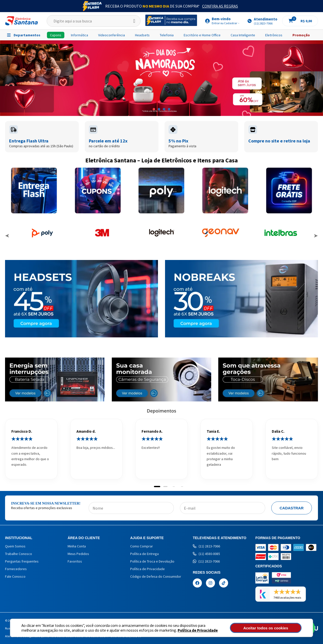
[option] (161, 78)
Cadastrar (292, 508)
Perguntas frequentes (22, 561)
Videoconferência (112, 35)
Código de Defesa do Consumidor (156, 576)
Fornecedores (16, 569)
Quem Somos (15, 546)
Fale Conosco (15, 576)
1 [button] (154, 109)
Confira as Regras (220, 6)
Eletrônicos (274, 35)
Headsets (142, 35)
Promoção (301, 35)
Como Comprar (142, 546)
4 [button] (169, 109)
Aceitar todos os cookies (274, 628)
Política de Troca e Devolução (152, 561)
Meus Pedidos (78, 554)
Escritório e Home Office (202, 35)
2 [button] (159, 109)
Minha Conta (77, 546)
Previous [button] (7, 236)
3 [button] (164, 109)
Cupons (56, 35)
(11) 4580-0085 (206, 554)
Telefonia (167, 35)
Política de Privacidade (179, 630)
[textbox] (94, 21)
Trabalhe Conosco (19, 554)
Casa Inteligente (243, 35)
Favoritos (75, 561)
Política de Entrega (144, 554)
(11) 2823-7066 (206, 546)
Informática (79, 35)
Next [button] (316, 236)
